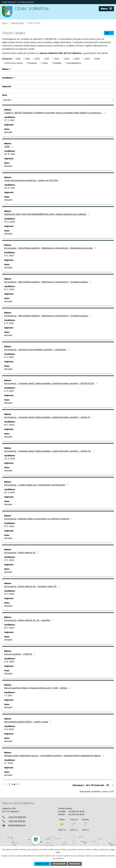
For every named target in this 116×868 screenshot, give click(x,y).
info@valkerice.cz (17, 825)
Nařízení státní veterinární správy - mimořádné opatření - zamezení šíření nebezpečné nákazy (55, 756)
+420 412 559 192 (17, 821)
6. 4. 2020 (9, 256)
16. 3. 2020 (9, 526)
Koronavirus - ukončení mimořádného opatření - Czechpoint (37, 350)
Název (6, 69)
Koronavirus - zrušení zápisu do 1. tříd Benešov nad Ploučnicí (37, 485)
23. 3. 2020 (10, 459)
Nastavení (75, 864)
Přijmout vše (42, 864)
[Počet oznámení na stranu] (109, 785)
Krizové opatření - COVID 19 (20, 654)
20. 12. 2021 (9, 188)
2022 (57, 59)
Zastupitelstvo (74, 63)
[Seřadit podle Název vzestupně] (11, 68)
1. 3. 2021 (8, 695)
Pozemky (32, 63)
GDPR (9, 147)
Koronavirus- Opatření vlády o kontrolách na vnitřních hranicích (39, 519)
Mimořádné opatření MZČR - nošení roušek (28, 722)
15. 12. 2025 (10, 222)
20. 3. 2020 (10, 492)
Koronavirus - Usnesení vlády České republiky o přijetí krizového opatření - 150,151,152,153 (51, 383)
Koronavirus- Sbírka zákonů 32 (22, 553)
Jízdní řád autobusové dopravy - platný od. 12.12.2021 (33, 180)
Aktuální (8, 132)
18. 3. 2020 (9, 425)
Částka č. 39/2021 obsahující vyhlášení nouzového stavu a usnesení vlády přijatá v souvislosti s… (55, 113)
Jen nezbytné (59, 864)
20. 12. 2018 (9, 154)
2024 (77, 59)
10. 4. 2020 (9, 289)
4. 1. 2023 (9, 763)
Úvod (5, 23)
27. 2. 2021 (9, 120)
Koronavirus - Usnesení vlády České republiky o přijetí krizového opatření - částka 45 (50, 451)
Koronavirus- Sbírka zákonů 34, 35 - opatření (29, 620)
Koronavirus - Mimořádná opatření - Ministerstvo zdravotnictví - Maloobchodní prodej (50, 248)
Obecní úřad (17, 23)
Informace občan (14, 63)
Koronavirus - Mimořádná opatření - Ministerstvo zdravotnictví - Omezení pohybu (48, 282)
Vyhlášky (57, 63)
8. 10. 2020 (9, 662)
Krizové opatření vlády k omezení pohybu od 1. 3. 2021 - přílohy (38, 688)
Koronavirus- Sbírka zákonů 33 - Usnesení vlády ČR (32, 586)
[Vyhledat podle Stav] (58, 100)
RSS (109, 33)
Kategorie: (7, 59)
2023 (67, 59)
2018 (18, 59)
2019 (27, 59)
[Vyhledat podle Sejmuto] (58, 91)
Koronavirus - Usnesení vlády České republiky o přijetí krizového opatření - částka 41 (49, 417)
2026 (97, 59)
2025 (87, 59)
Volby (45, 63)
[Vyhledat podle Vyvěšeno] (58, 82)
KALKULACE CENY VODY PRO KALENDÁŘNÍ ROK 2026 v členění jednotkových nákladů (47, 214)
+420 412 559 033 (17, 817)
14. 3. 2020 (9, 594)
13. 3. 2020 (9, 560)
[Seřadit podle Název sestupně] (11, 69)
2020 (37, 59)
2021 (47, 59)
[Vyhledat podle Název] (58, 73)
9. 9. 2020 (9, 729)
